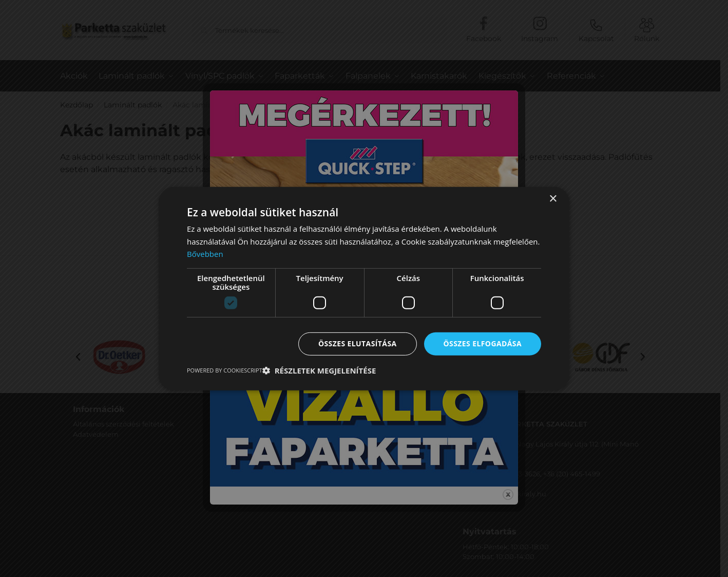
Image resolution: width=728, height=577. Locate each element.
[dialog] (364, 288)
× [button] (553, 199)
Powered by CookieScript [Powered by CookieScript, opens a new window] (225, 370)
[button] (319, 370)
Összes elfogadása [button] (483, 343)
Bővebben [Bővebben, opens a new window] (205, 254)
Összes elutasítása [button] (358, 343)
